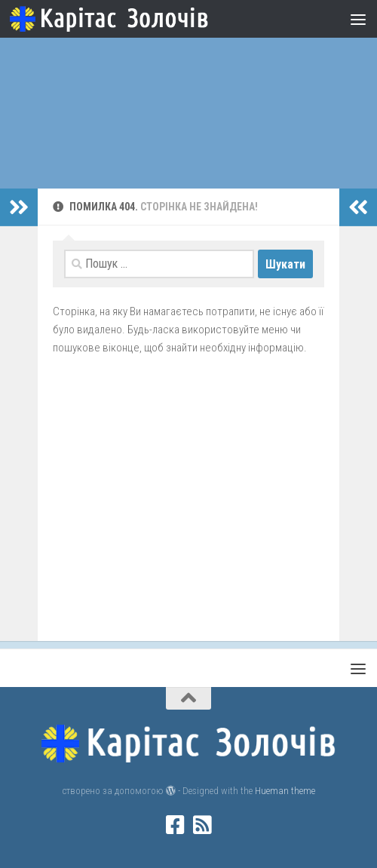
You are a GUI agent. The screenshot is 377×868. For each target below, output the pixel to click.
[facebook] (175, 825)
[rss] (202, 825)
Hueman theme (285, 791)
